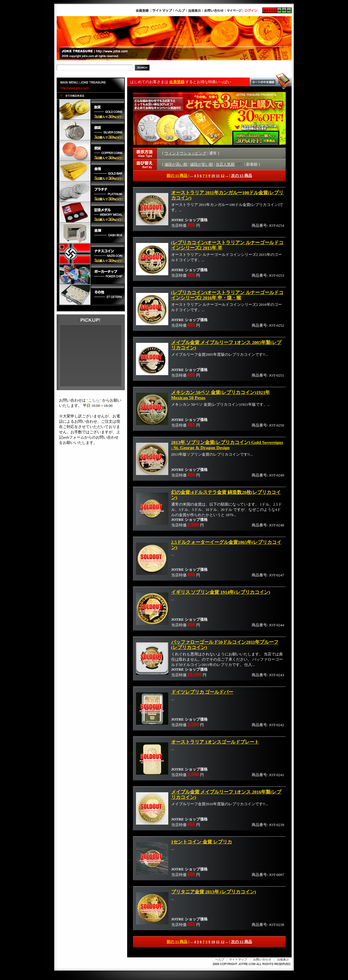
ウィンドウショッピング (185, 153)
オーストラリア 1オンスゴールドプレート (215, 742)
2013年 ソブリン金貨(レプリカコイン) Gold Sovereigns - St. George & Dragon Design (227, 445)
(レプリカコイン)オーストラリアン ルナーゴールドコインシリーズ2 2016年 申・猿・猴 (227, 295)
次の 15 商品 (242, 176)
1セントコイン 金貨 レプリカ (202, 842)
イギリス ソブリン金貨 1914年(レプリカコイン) (221, 592)
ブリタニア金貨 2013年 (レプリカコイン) (214, 892)
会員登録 (177, 82)
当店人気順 (230, 164)
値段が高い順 (176, 164)
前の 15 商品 (177, 176)
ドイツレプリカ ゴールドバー (202, 692)
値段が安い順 (201, 164)
